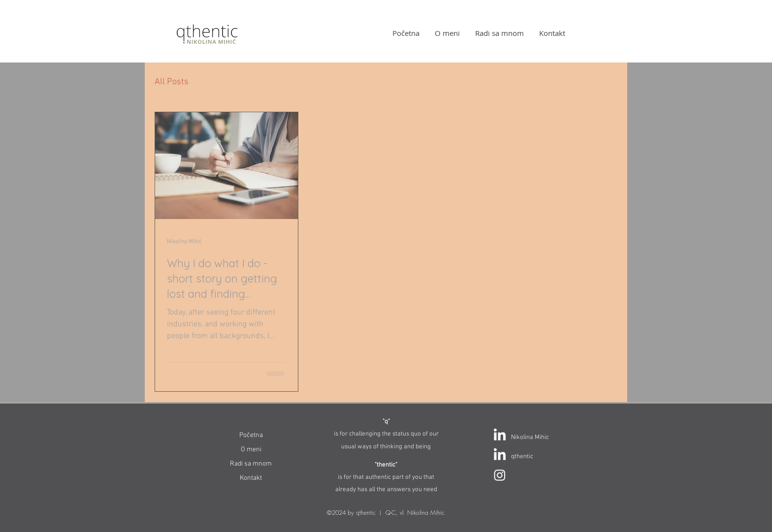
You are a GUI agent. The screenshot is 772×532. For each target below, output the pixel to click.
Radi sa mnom (251, 464)
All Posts (172, 82)
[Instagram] (500, 475)
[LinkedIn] (500, 436)
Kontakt (251, 478)
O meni (251, 450)
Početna (251, 435)
